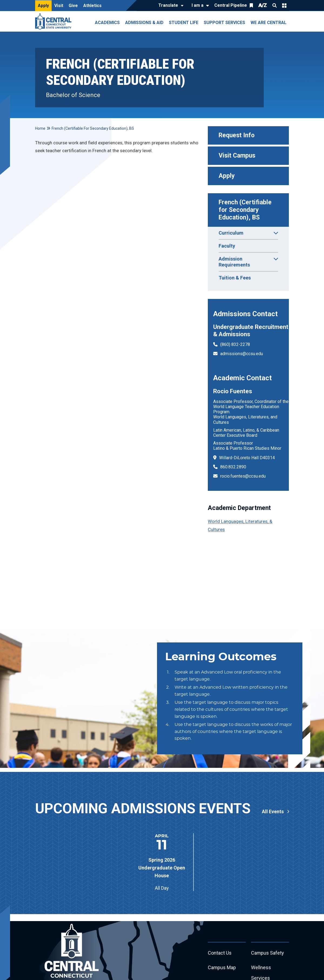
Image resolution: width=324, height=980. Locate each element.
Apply (43, 6)
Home (40, 128)
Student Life (184, 23)
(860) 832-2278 (235, 344)
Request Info (237, 135)
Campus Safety (268, 953)
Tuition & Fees (235, 278)
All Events (273, 812)
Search (275, 5)
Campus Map (222, 968)
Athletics (92, 6)
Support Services (224, 23)
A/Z (263, 5)
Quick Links (284, 5)
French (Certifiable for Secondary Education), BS (246, 210)
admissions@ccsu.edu (242, 354)
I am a (198, 5)
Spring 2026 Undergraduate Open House (162, 868)
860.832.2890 (233, 467)
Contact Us (220, 953)
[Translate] (170, 6)
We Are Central (268, 23)
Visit (59, 6)
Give (73, 6)
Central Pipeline (231, 5)
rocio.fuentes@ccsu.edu (243, 476)
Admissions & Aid (144, 23)
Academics (107, 23)
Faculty (227, 246)
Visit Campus (237, 156)
